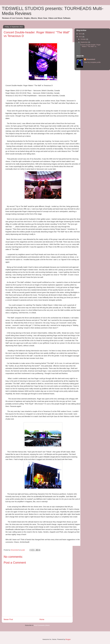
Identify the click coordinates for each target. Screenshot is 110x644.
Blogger (68, 639)
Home (42, 619)
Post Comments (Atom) (42, 625)
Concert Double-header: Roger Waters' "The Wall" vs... (90, 46)
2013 (81, 34)
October (83, 39)
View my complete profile (92, 62)
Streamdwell (91, 59)
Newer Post (8, 619)
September (84, 42)
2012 (81, 37)
